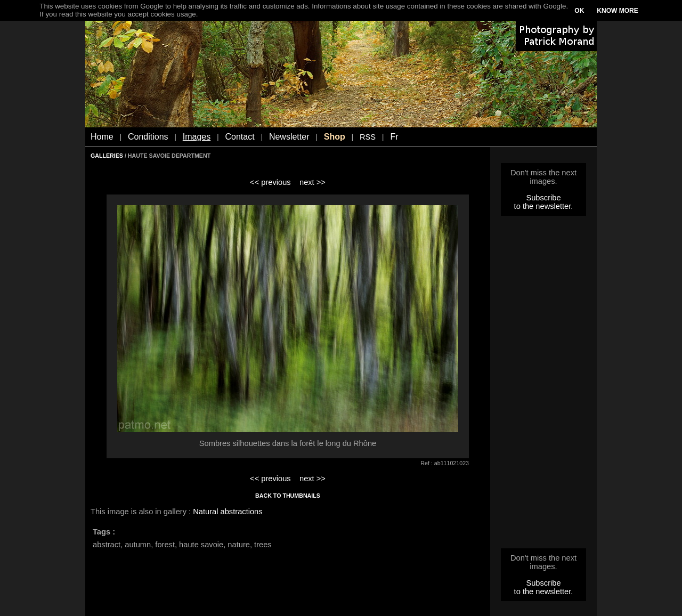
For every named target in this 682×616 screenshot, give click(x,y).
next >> (312, 182)
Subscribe (543, 198)
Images (197, 137)
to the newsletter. (544, 206)
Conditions (148, 137)
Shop (335, 137)
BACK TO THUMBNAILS (288, 496)
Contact (240, 137)
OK (579, 11)
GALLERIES (107, 156)
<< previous (270, 182)
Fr (394, 137)
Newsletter (289, 137)
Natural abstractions (228, 512)
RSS (368, 137)
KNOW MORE (617, 11)
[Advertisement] (543, 385)
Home (102, 137)
